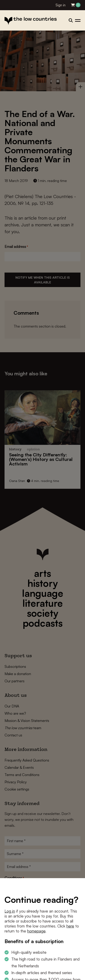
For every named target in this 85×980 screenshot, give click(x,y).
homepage (36, 931)
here (70, 926)
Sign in (61, 5)
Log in (10, 911)
